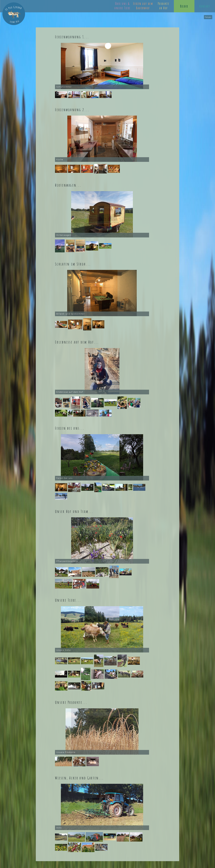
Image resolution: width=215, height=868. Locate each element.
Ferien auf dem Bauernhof (143, 6)
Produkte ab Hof (164, 6)
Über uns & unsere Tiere (122, 6)
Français (208, 17)
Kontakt (205, 6)
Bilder (184, 6)
